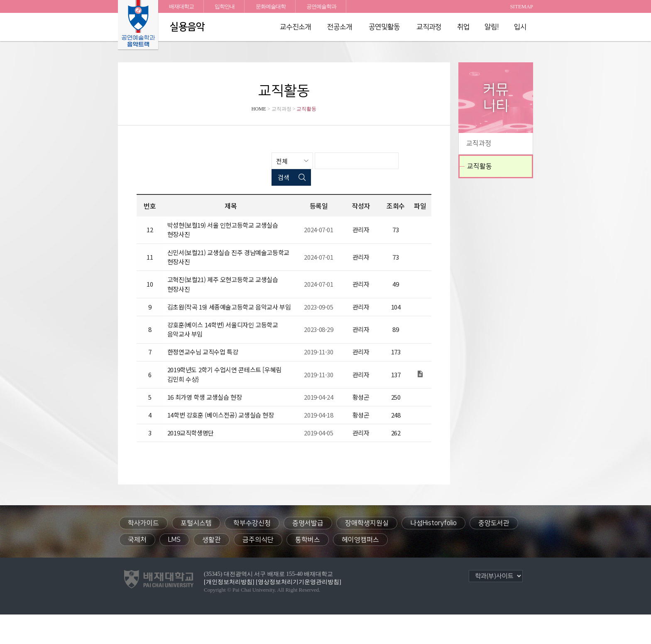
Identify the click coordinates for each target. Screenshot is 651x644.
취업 (463, 27)
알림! (492, 27)
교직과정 (429, 27)
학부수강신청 (252, 553)
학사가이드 (143, 553)
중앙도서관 (494, 553)
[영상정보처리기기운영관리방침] (298, 611)
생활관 (212, 569)
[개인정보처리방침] (229, 611)
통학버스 (308, 569)
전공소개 (340, 27)
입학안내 (225, 6)
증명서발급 (308, 553)
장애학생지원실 (367, 553)
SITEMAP (521, 6)
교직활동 (480, 166)
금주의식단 (258, 569)
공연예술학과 (321, 6)
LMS (174, 569)
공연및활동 (384, 27)
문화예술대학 (271, 6)
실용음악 (187, 27)
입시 (520, 27)
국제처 (137, 569)
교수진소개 (295, 27)
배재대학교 (181, 6)
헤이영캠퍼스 (360, 569)
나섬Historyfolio (433, 553)
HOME (259, 109)
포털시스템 (196, 553)
